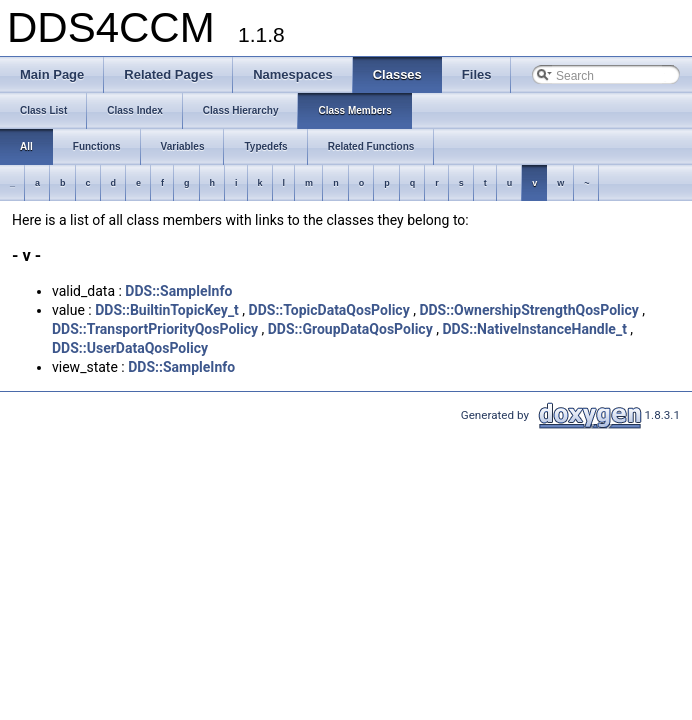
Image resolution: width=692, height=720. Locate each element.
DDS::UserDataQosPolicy (130, 348)
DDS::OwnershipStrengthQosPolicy (528, 310)
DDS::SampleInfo (178, 291)
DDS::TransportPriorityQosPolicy (155, 329)
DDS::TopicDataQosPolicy (329, 310)
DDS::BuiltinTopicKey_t (167, 310)
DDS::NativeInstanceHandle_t (534, 329)
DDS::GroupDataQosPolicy (350, 329)
